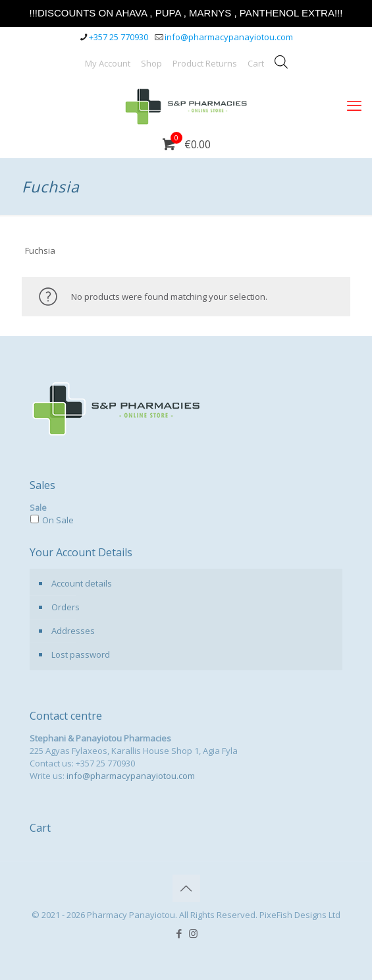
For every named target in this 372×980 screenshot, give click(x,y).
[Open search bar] (281, 62)
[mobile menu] (354, 105)
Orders (66, 607)
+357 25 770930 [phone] (119, 37)
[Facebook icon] (179, 933)
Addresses (73, 631)
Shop (151, 63)
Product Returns (205, 63)
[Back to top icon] (186, 888)
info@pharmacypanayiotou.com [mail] (229, 37)
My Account (108, 63)
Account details (82, 583)
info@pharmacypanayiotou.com (131, 776)
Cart (256, 63)
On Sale (58, 520)
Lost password (81, 654)
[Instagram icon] (193, 933)
